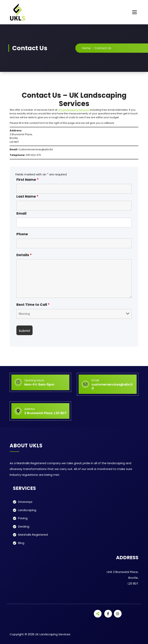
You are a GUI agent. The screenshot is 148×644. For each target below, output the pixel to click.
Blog (21, 543)
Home (92, 48)
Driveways (25, 502)
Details (24, 255)
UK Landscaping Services (74, 110)
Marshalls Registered (33, 535)
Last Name (27, 196)
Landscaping (27, 510)
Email (21, 213)
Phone (22, 234)
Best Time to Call (33, 305)
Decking (24, 526)
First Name (28, 180)
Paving (23, 518)
